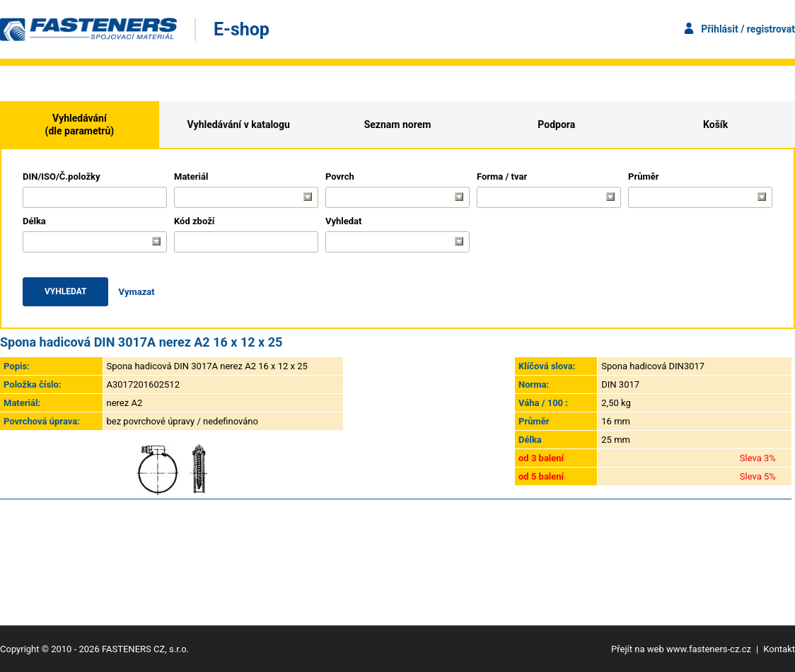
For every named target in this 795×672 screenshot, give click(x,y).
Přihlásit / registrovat (748, 29)
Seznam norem (398, 124)
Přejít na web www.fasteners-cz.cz (681, 649)
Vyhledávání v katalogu (239, 124)
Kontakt (779, 649)
